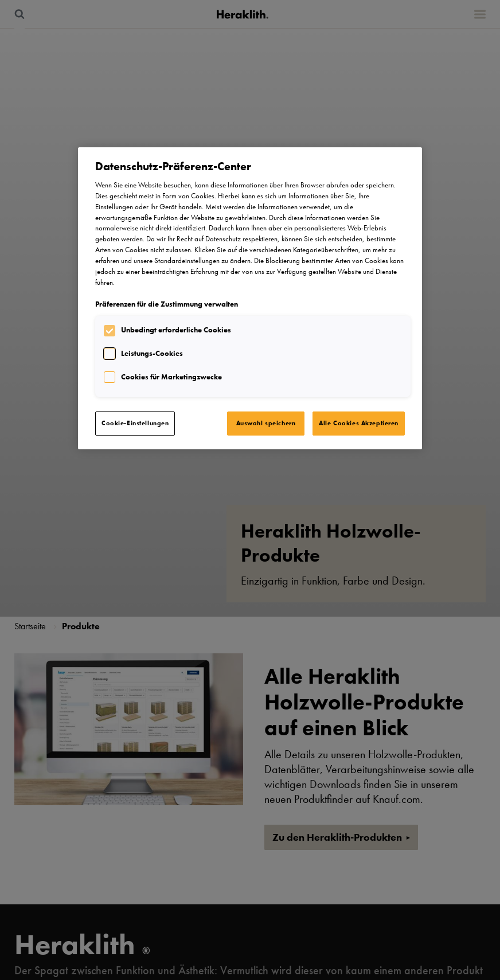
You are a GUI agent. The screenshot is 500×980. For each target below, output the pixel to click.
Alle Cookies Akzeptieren (359, 423)
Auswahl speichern (266, 423)
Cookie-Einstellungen (135, 423)
